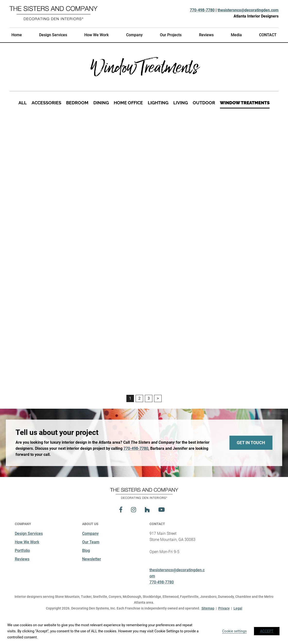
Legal (238, 608)
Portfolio (22, 551)
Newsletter (92, 559)
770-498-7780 (202, 10)
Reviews (206, 35)
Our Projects (171, 35)
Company (134, 35)
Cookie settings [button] (234, 631)
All (23, 103)
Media (236, 35)
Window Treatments (245, 103)
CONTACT (268, 35)
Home (17, 35)
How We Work (96, 35)
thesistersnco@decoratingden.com (248, 10)
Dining (101, 103)
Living (181, 103)
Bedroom (77, 103)
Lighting (158, 103)
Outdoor (204, 103)
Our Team (91, 542)
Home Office (128, 103)
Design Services (53, 35)
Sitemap (208, 608)
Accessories (46, 103)
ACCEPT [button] (267, 631)
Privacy (224, 608)
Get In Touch (251, 443)
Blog (86, 551)
